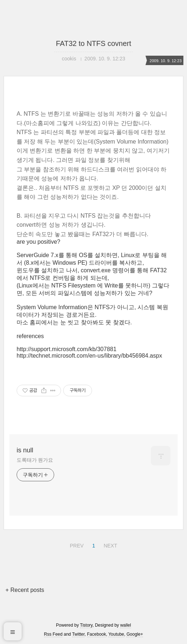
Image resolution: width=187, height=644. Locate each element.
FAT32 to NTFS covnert (94, 43)
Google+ (135, 634)
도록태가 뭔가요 (35, 460)
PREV (76, 545)
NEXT (109, 545)
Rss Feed (53, 634)
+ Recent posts (25, 590)
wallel (126, 625)
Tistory (86, 625)
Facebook (97, 634)
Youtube (116, 634)
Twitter (79, 634)
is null (25, 450)
